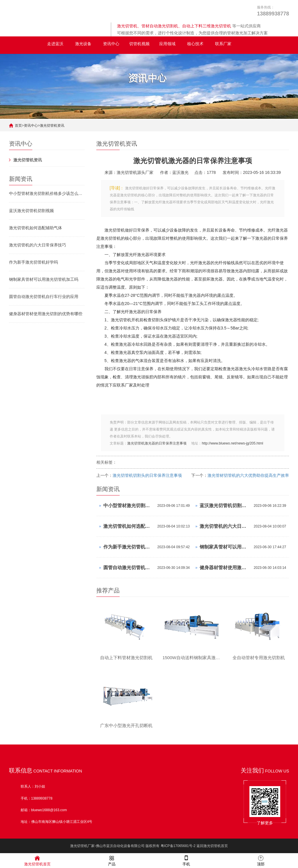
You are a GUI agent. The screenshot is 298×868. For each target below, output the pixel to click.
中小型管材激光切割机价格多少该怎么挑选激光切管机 (47, 193)
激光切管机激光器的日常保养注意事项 (157, 443)
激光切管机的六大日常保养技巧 (38, 245)
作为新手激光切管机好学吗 (33, 262)
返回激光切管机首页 (212, 846)
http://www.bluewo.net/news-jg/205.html (232, 443)
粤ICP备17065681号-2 (178, 846)
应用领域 (167, 44)
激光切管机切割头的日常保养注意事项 (147, 475)
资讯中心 (111, 44)
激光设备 (83, 44)
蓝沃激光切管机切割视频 (31, 211)
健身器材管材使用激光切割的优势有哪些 (46, 314)
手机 (186, 860)
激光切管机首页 (37, 860)
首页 (18, 126)
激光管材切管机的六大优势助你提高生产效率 (248, 475)
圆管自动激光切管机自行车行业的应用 (44, 297)
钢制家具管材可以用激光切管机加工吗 (44, 279)
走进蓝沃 (55, 44)
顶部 (261, 860)
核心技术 (195, 44)
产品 (112, 860)
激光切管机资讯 (52, 126)
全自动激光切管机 (25, 44)
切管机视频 (139, 44)
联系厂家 (223, 44)
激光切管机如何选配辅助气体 (36, 228)
